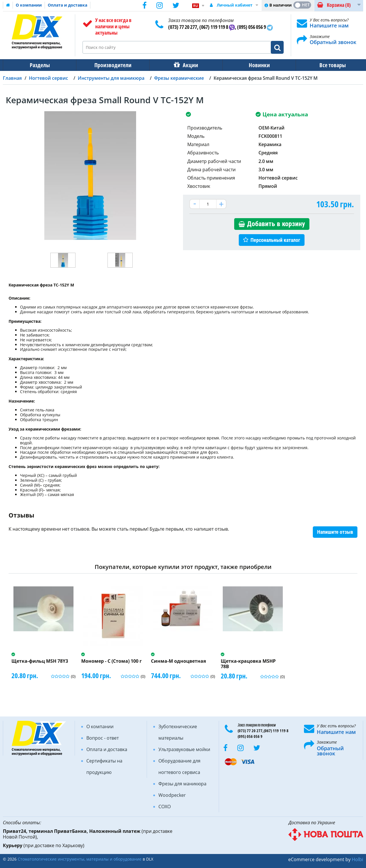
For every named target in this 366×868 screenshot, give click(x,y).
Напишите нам (329, 25)
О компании (29, 5)
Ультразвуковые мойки (184, 749)
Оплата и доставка (67, 5)
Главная (12, 78)
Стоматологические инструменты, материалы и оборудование (80, 859)
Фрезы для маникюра (182, 784)
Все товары (327, 65)
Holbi (357, 859)
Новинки (255, 65)
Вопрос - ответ (103, 738)
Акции (188, 65)
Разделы (39, 65)
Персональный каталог (275, 240)
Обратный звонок (333, 42)
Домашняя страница (8, 5)
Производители (111, 65)
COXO (165, 807)
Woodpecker (172, 795)
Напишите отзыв (335, 532)
